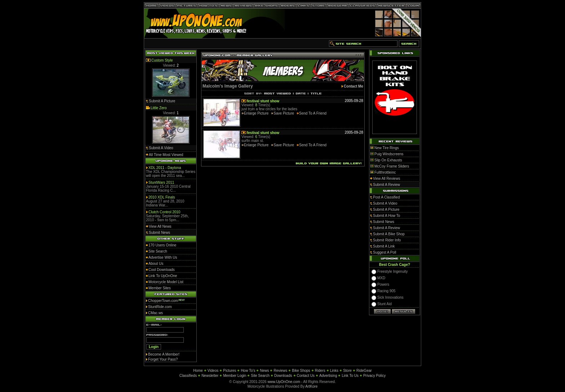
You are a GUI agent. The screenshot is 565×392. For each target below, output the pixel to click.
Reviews (280, 371)
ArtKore (311, 386)
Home (198, 371)
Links (334, 371)
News (264, 371)
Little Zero (159, 108)
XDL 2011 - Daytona (165, 168)
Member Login (235, 376)
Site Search (260, 376)
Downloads (283, 376)
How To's (248, 371)
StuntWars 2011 (161, 182)
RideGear (364, 371)
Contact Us (306, 376)
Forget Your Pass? (163, 359)
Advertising (328, 376)
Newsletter (210, 376)
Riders (320, 371)
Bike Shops (301, 371)
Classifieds (188, 376)
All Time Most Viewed (166, 155)
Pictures (230, 371)
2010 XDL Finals (162, 197)
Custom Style (162, 60)
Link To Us (350, 376)
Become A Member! (164, 354)
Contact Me (353, 86)
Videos (213, 371)
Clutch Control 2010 (164, 212)
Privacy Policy (374, 376)
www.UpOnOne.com (284, 382)
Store (347, 371)
